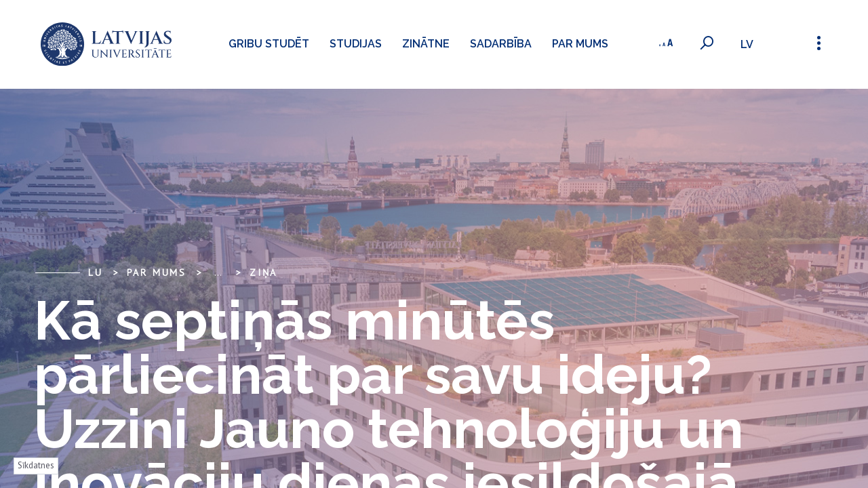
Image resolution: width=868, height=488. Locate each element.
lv (747, 44)
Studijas (356, 44)
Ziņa (263, 272)
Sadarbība (501, 44)
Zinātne (426, 44)
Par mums (580, 44)
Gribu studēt (269, 44)
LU (96, 272)
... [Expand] (218, 272)
